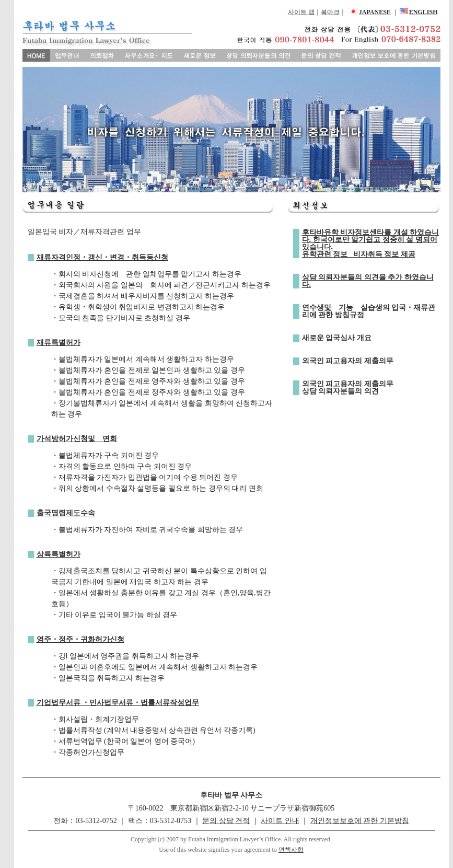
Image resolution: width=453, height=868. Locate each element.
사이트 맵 (301, 12)
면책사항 (291, 850)
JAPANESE (375, 12)
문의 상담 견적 (226, 821)
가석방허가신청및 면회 (77, 439)
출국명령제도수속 (66, 513)
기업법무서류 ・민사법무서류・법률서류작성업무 (118, 703)
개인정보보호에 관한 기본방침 (360, 821)
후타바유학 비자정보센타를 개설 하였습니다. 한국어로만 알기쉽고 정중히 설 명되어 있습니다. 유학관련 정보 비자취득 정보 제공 (371, 243)
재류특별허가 (59, 343)
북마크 (330, 12)
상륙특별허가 (59, 554)
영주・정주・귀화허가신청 (80, 639)
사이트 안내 (280, 821)
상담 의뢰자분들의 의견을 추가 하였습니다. (368, 281)
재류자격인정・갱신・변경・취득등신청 (102, 257)
